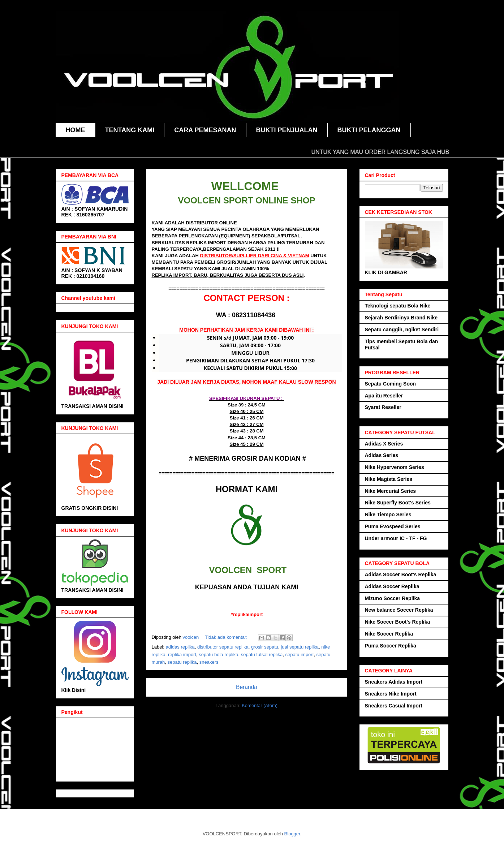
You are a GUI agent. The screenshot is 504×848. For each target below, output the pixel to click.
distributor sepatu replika (223, 647)
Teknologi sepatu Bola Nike (398, 306)
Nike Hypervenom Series (395, 467)
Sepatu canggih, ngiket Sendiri (402, 330)
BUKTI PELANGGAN (369, 130)
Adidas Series (382, 455)
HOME (76, 130)
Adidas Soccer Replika (392, 586)
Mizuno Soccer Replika (392, 598)
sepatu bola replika (218, 655)
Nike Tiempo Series (388, 515)
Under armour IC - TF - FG (396, 538)
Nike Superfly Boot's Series (398, 503)
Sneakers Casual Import (394, 706)
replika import (182, 655)
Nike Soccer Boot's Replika (398, 622)
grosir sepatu (265, 647)
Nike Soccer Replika (389, 634)
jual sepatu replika (300, 647)
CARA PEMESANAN (205, 130)
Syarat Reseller (383, 407)
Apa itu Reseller (384, 396)
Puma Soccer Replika (391, 646)
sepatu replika (182, 662)
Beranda (247, 687)
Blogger (292, 834)
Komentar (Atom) (260, 705)
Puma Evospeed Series (393, 526)
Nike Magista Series (389, 479)
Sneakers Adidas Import (394, 682)
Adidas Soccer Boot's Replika (401, 574)
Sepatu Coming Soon (391, 384)
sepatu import (300, 655)
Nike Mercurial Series (391, 491)
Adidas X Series (384, 444)
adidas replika (180, 647)
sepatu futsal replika (262, 655)
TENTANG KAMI (130, 130)
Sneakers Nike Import (391, 694)
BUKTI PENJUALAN (287, 130)
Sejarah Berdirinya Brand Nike (401, 318)
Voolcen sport (165, 171)
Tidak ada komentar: (227, 637)
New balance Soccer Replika (399, 610)
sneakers (209, 662)
